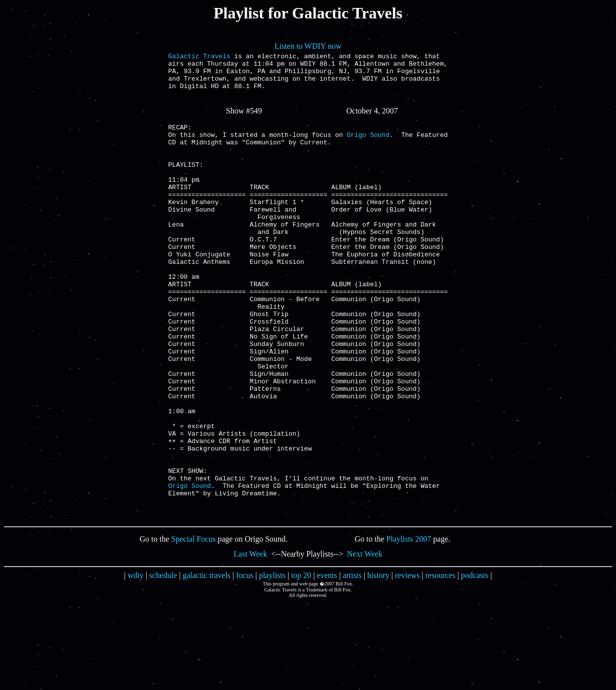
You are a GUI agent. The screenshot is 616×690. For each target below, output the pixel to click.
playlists (272, 663)
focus (245, 663)
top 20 (301, 663)
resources (440, 663)
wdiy (136, 663)
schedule (163, 663)
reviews (408, 663)
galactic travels (206, 663)
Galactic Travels (199, 57)
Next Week (365, 642)
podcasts (474, 663)
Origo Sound (368, 148)
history (378, 663)
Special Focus (193, 627)
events (327, 663)
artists (352, 663)
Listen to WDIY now (308, 46)
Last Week (251, 642)
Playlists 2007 (409, 627)
